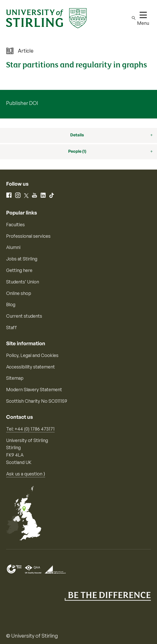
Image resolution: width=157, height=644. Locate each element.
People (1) (77, 151)
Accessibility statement (31, 367)
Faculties (15, 224)
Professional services (28, 236)
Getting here (19, 270)
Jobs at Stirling (22, 259)
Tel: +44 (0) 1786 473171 (30, 429)
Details (77, 135)
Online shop (19, 293)
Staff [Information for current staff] (11, 327)
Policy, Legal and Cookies (32, 355)
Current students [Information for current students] (24, 316)
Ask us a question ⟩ (26, 474)
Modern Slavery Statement (34, 389)
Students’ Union (23, 282)
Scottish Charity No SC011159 (37, 401)
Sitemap (15, 378)
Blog (11, 304)
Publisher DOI (22, 103)
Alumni (13, 247)
